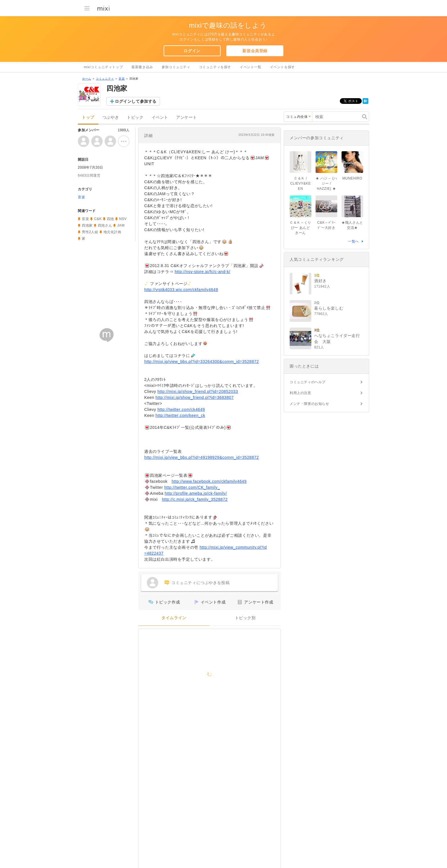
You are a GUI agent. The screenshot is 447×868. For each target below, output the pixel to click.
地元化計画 (112, 232)
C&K (98, 219)
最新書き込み (142, 67)
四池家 (87, 225)
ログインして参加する (136, 101)
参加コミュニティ (176, 67)
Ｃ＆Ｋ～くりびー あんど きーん (300, 228)
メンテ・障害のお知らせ (309, 404)
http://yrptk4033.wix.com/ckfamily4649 (181, 290)
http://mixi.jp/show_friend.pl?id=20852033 (198, 391)
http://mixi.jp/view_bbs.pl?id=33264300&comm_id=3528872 (202, 362)
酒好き (320, 281)
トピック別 (245, 618)
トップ (88, 117)
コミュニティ (105, 79)
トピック (135, 117)
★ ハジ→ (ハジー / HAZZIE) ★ (326, 183)
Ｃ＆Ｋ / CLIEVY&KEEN (300, 183)
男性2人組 (90, 232)
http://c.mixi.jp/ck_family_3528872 (195, 499)
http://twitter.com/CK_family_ (192, 487)
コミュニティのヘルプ (308, 382)
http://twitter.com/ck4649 (181, 409)
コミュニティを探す (215, 67)
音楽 (122, 79)
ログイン (192, 51)
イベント (160, 117)
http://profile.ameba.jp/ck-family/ (196, 493)
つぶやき (111, 117)
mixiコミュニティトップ (103, 67)
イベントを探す (283, 67)
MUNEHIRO (352, 178)
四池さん (105, 225)
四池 (110, 219)
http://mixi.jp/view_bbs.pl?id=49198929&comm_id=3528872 (202, 457)
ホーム (87, 79)
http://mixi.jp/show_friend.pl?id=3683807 (195, 397)
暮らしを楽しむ (329, 308)
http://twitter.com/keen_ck (180, 415)
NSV (123, 219)
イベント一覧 (251, 67)
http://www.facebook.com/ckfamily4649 (209, 481)
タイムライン (174, 618)
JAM (121, 225)
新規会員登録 (255, 51)
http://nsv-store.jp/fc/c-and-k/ (203, 272)
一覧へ (353, 241)
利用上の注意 (300, 393)
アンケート (187, 117)
